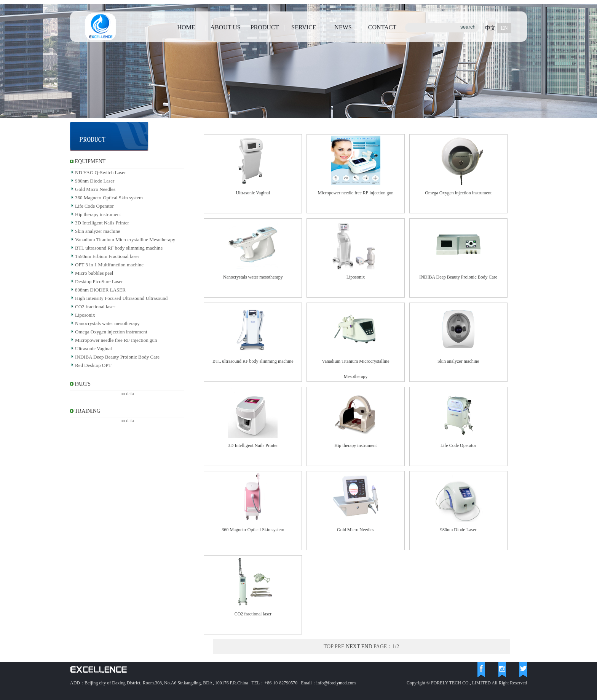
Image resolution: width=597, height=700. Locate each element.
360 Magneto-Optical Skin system (109, 198)
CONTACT (382, 27)
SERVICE (304, 27)
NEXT (353, 646)
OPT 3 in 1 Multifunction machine (109, 265)
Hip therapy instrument (98, 214)
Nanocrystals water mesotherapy (107, 323)
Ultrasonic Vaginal (93, 348)
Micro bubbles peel (94, 273)
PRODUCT (265, 27)
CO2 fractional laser (95, 307)
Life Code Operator (94, 206)
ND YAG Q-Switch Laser (100, 172)
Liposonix (85, 315)
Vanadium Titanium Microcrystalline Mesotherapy (125, 239)
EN (504, 28)
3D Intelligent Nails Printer (102, 223)
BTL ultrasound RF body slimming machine (119, 248)
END (367, 646)
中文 (490, 28)
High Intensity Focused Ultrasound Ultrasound (121, 298)
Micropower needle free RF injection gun (116, 340)
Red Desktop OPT (93, 365)
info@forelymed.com (336, 683)
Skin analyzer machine (97, 231)
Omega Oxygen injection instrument (111, 332)
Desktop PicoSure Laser (99, 281)
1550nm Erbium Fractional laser (107, 256)
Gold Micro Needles (95, 189)
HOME (186, 27)
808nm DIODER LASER (100, 290)
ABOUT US (225, 27)
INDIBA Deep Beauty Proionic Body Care (117, 357)
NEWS (343, 27)
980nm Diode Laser (95, 181)
